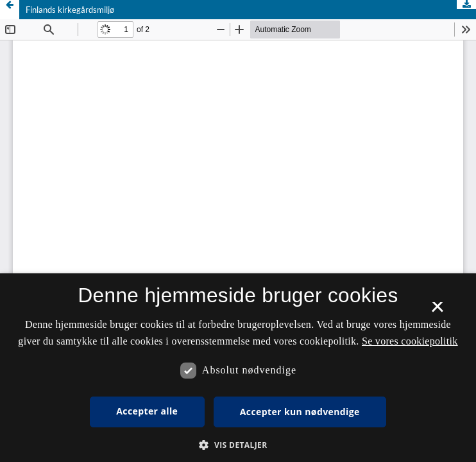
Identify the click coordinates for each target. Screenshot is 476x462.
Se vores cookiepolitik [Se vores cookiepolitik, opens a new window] (410, 341)
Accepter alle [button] (147, 411)
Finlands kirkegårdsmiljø (70, 10)
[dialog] (238, 368)
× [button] (437, 311)
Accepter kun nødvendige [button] (300, 412)
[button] (238, 445)
